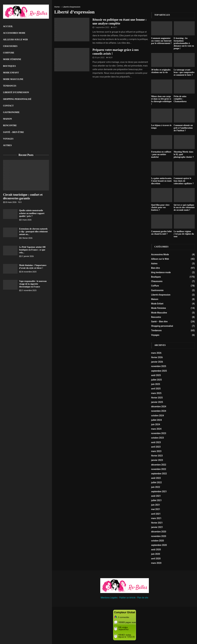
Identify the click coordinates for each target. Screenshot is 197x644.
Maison (7, 119)
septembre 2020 (159, 545)
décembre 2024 (159, 407)
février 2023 (157, 456)
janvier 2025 (157, 402)
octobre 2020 (157, 541)
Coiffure (9, 53)
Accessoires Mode (14, 33)
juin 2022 (156, 487)
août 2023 (156, 442)
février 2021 (157, 523)
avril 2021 (156, 514)
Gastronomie (11, 112)
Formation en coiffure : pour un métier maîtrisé (161, 154)
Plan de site (143, 598)
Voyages (8, 139)
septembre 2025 (159, 371)
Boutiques (9, 66)
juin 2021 (156, 505)
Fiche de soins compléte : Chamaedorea (180, 99)
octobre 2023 (157, 438)
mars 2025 (156, 393)
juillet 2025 (156, 380)
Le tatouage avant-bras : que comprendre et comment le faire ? (184, 72)
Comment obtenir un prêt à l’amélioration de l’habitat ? (183, 128)
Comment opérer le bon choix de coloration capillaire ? (184, 181)
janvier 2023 (157, 460)
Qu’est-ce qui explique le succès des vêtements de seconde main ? (184, 208)
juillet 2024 (156, 420)
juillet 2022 (156, 482)
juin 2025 (156, 384)
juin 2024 (156, 424)
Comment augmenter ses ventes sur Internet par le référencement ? (161, 41)
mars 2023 (156, 451)
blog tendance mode (161, 272)
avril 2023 (156, 447)
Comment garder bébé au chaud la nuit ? (161, 233)
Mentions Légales (109, 598)
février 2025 (157, 398)
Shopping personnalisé (17, 99)
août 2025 (156, 375)
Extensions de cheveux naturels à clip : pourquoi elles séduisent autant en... (33, 232)
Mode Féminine (12, 59)
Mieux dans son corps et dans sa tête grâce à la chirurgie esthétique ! (161, 100)
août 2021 (156, 496)
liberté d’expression (16, 92)
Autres (7, 145)
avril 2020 (156, 559)
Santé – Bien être (14, 132)
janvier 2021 (157, 527)
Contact (8, 106)
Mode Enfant (11, 73)
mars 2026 (156, 353)
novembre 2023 (159, 433)
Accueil (8, 26)
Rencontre (10, 125)
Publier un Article (127, 598)
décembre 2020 (159, 532)
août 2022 (156, 478)
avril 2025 (156, 389)
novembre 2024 (159, 411)
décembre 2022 (159, 465)
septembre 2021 (159, 491)
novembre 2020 (159, 536)
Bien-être (156, 268)
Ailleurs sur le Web (15, 40)
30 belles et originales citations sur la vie (161, 71)
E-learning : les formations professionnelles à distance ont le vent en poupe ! (184, 43)
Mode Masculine (13, 79)
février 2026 (157, 357)
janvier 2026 (157, 362)
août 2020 (156, 550)
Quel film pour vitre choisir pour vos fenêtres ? (160, 208)
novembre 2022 (159, 469)
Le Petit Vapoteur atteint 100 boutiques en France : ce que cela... (32, 250)
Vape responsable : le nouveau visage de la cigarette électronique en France (33, 284)
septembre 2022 (159, 474)
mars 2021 (156, 518)
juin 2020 (156, 554)
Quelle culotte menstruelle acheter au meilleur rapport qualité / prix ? (32, 213)
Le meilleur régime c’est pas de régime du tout (184, 234)
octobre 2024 (157, 416)
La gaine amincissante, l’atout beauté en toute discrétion (162, 181)
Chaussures (10, 46)
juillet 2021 (156, 500)
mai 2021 (156, 509)
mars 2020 (156, 563)
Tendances (10, 86)
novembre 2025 (159, 366)
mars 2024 (156, 429)
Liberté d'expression (161, 295)
